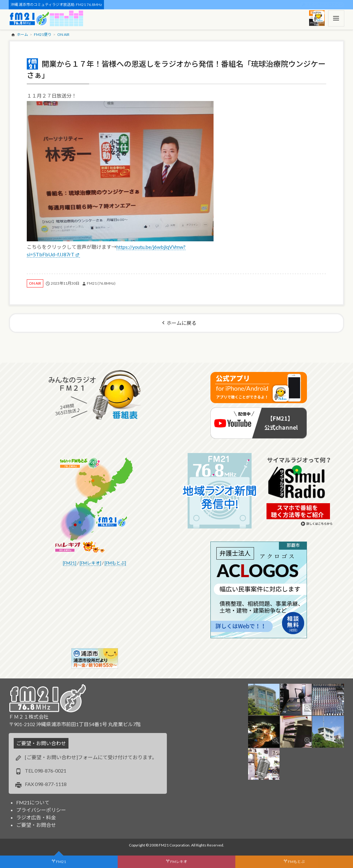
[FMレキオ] (90, 563)
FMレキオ (179, 862)
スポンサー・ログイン (325, 5)
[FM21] (70, 563)
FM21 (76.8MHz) (101, 283)
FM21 (61, 862)
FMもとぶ (296, 862)
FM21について (33, 802)
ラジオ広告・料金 (36, 817)
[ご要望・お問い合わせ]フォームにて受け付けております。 (91, 757)
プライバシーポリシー (41, 810)
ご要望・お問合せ (36, 825)
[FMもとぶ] (115, 563)
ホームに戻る (181, 323)
